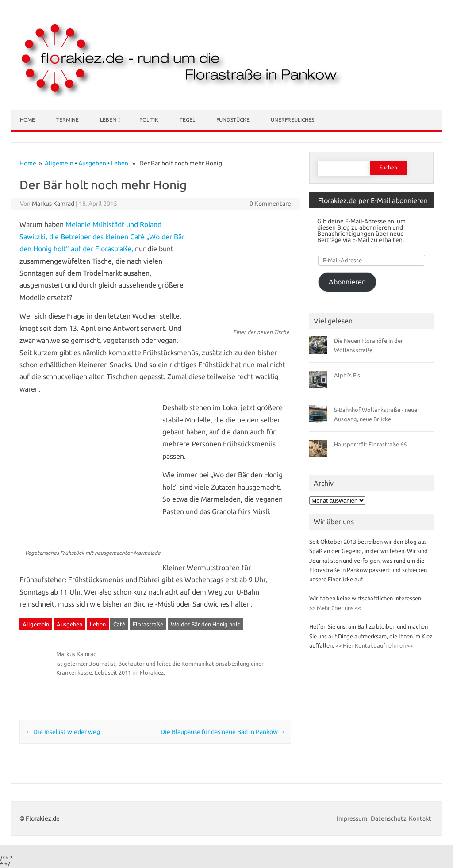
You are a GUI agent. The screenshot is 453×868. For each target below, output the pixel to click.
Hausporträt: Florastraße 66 (370, 444)
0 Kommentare (270, 204)
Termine (67, 120)
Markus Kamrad (53, 204)
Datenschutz (389, 818)
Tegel (187, 120)
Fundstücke (233, 120)
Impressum (353, 818)
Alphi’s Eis (347, 375)
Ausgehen (92, 163)
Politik (149, 120)
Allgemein (59, 163)
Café (119, 624)
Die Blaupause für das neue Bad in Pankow (223, 732)
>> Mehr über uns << (335, 608)
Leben (108, 120)
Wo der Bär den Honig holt (205, 624)
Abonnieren (347, 282)
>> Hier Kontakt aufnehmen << (374, 645)
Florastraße (148, 624)
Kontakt (420, 818)
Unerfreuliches (292, 120)
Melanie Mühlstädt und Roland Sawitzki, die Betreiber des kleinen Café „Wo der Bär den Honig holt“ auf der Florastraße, (102, 236)
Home (27, 120)
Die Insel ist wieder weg (63, 732)
